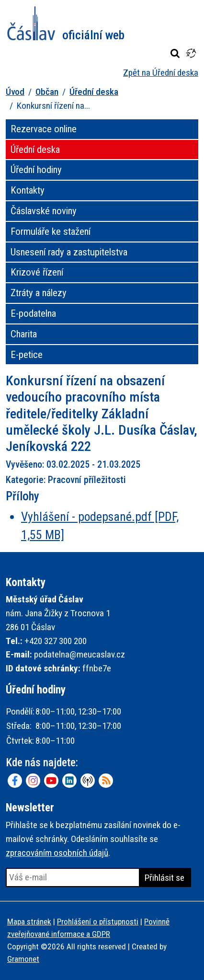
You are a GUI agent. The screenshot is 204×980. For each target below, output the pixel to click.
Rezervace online (44, 129)
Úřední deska (94, 92)
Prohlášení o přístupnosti (98, 922)
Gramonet (23, 959)
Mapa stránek (29, 922)
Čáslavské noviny (44, 211)
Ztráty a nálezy (39, 293)
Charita (24, 334)
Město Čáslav (66, 23)
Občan (47, 92)
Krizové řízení (37, 272)
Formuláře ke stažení (51, 231)
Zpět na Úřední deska (161, 73)
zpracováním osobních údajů (57, 853)
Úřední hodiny (36, 170)
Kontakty (28, 190)
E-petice (27, 355)
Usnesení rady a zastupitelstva (69, 252)
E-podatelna (33, 313)
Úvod (15, 92)
